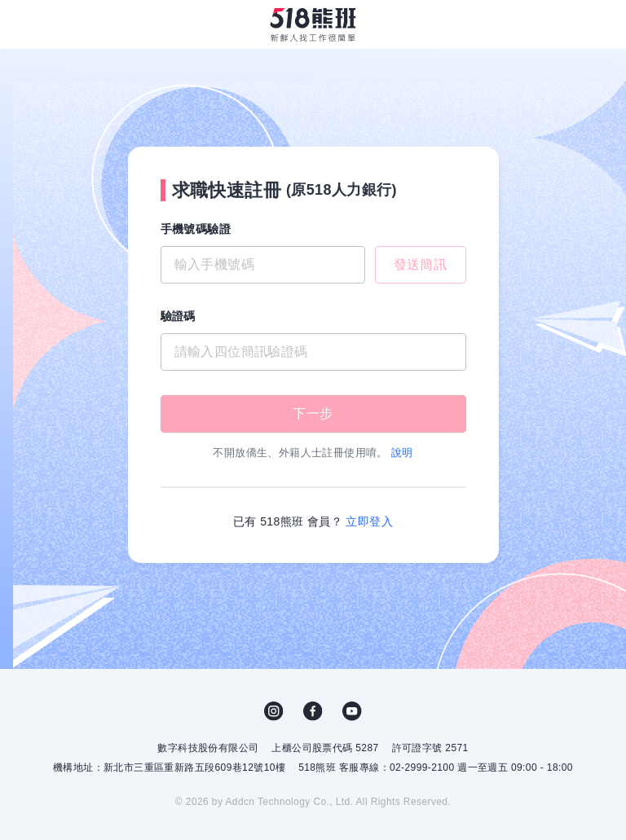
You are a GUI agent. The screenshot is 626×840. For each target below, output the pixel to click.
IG (274, 711)
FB (313, 711)
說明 (402, 453)
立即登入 (369, 521)
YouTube (352, 711)
